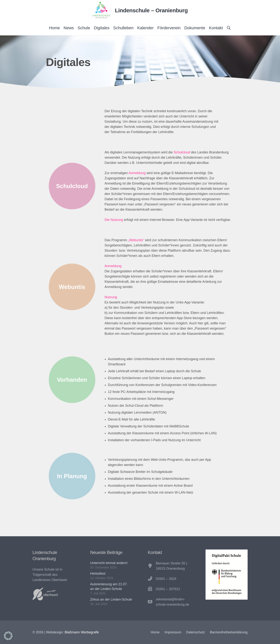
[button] (229, 28)
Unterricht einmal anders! (109, 563)
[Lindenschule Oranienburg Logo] (101, 10)
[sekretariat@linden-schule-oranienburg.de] (152, 602)
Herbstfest (98, 574)
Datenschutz (195, 632)
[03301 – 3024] (152, 579)
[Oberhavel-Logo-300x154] (45, 594)
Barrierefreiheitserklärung (229, 632)
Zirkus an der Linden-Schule (111, 599)
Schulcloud (182, 152)
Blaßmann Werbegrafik (82, 632)
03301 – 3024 (166, 579)
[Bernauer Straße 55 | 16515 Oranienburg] (152, 566)
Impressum (173, 632)
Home (155, 632)
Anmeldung (137, 173)
